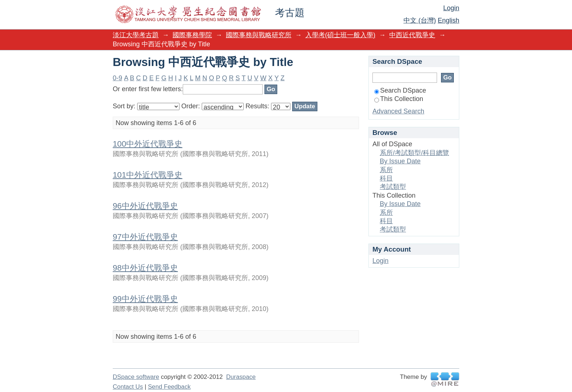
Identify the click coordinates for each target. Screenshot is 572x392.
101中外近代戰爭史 (148, 175)
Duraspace (241, 377)
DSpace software (136, 377)
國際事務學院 (192, 35)
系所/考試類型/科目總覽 (414, 153)
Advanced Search (398, 111)
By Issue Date (400, 161)
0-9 (117, 78)
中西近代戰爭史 (412, 35)
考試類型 (393, 187)
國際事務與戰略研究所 (259, 35)
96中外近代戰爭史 (145, 206)
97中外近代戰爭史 (145, 237)
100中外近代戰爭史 (148, 144)
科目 (386, 178)
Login (451, 8)
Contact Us (128, 387)
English (449, 20)
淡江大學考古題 (136, 35)
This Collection (399, 99)
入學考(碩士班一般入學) (340, 35)
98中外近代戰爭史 (145, 268)
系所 (386, 170)
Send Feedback (169, 387)
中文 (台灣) (420, 20)
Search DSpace (400, 90)
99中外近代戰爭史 (145, 299)
